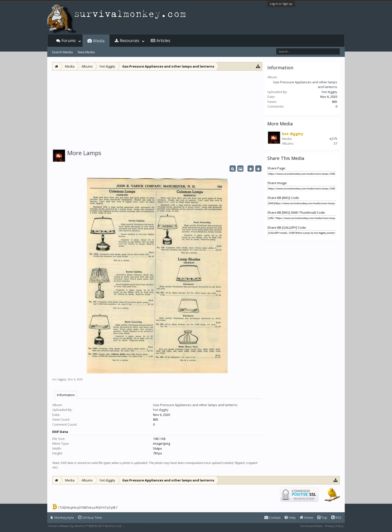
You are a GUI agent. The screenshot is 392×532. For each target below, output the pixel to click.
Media (99, 41)
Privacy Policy (334, 526)
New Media (86, 52)
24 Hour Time (90, 517)
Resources (129, 41)
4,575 (333, 139)
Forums (69, 41)
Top (322, 517)
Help (290, 517)
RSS (336, 517)
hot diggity (59, 379)
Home (306, 517)
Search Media (62, 52)
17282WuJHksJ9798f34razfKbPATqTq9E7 (88, 507)
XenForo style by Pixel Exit (142, 526)
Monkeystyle (62, 517)
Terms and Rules (311, 526)
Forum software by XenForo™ (85, 526)
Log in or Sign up (281, 4)
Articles (163, 41)
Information (66, 395)
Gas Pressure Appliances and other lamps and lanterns (195, 405)
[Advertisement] (157, 108)
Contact (272, 517)
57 (335, 143)
